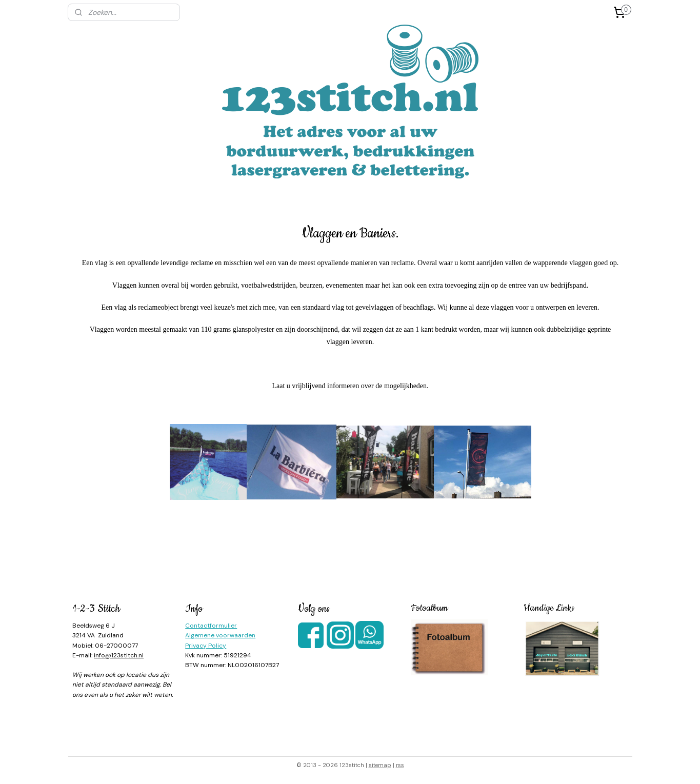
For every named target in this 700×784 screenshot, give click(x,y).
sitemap (380, 765)
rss (400, 765)
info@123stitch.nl (119, 655)
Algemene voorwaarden (220, 635)
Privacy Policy (206, 646)
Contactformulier (211, 626)
